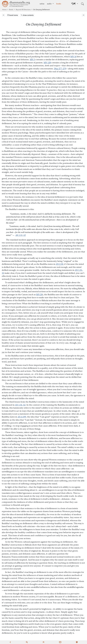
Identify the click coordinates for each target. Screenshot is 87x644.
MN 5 (32, 59)
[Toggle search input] (82, 4)
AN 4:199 (22, 417)
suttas (42, 4)
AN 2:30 (60, 264)
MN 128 (47, 63)
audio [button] (50, 4)
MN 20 (39, 294)
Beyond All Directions (23, 10)
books (59, 4)
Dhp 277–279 (60, 69)
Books (11, 10)
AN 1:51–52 (21, 235)
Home (4, 10)
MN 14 (73, 57)
